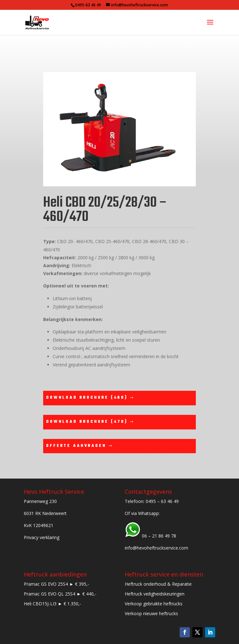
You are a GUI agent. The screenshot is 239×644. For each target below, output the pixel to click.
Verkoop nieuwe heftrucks (151, 613)
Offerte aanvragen (76, 446)
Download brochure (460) (87, 398)
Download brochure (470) (87, 422)
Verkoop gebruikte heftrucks (154, 604)
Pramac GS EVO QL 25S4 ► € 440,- (60, 594)
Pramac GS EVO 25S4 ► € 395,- (56, 584)
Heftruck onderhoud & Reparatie (158, 584)
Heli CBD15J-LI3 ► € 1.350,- (53, 604)
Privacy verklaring (42, 537)
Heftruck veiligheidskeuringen (155, 594)
